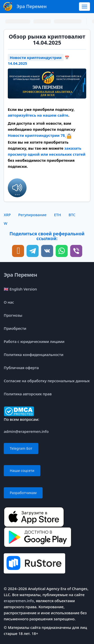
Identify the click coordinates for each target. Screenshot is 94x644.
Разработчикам (23, 493)
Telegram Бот (21, 448)
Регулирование (32, 215)
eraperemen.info (19, 601)
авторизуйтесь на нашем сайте (38, 115)
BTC (72, 215)
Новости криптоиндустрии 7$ (36, 135)
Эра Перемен (20, 275)
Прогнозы (13, 315)
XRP (7, 215)
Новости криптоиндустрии (36, 57)
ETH (57, 215)
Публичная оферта (21, 368)
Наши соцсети (22, 471)
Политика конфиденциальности (34, 355)
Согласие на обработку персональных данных (47, 381)
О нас (9, 302)
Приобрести (15, 328)
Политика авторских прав (28, 394)
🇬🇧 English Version (20, 289)
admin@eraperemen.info (26, 431)
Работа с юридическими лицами (34, 341)
